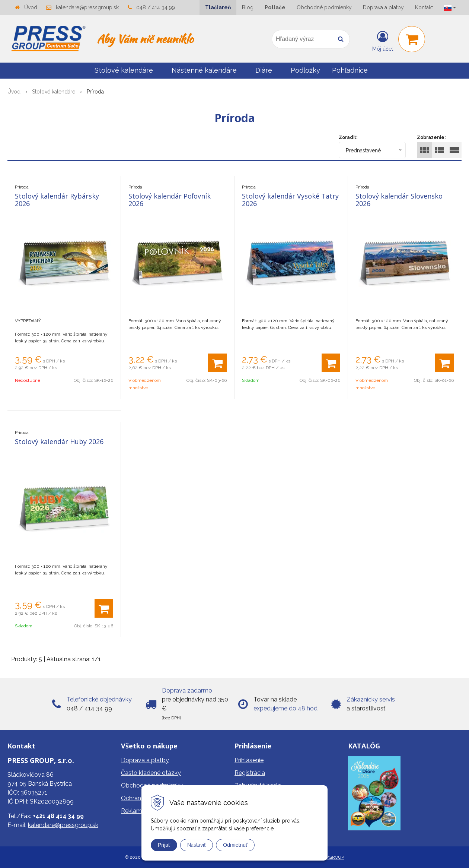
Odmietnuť (235, 845)
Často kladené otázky (151, 773)
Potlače (275, 7)
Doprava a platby (383, 7)
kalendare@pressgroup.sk (87, 7)
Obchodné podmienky (324, 7)
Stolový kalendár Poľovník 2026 (170, 200)
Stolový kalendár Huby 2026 (59, 441)
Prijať (164, 845)
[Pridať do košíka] (217, 363)
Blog (248, 7)
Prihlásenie (249, 760)
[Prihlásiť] (383, 41)
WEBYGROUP (330, 857)
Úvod (31, 7)
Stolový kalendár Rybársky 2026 (57, 200)
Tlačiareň (218, 7)
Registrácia (250, 773)
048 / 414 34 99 (156, 7)
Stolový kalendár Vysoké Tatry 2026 (290, 200)
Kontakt (424, 7)
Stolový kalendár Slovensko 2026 (399, 200)
